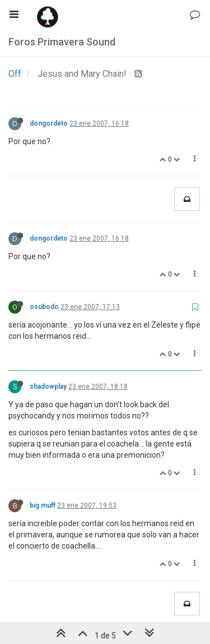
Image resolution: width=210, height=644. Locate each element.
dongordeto (49, 123)
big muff (43, 505)
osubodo (44, 307)
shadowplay (48, 387)
